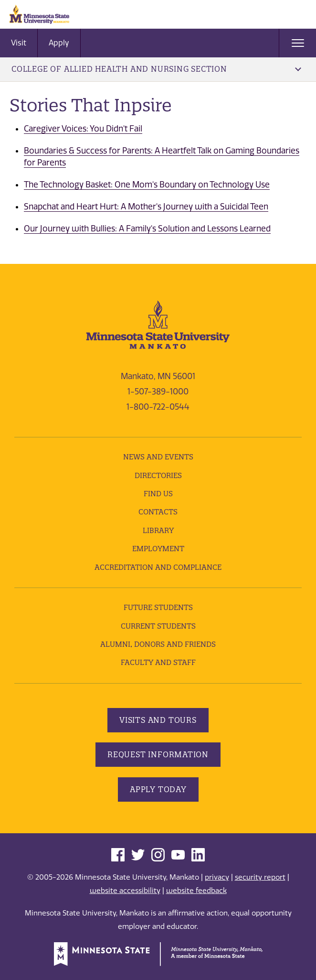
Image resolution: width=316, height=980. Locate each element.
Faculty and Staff (158, 662)
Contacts (158, 512)
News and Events (158, 457)
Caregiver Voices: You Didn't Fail (83, 129)
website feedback (196, 891)
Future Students (158, 607)
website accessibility (125, 891)
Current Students (158, 626)
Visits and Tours (158, 720)
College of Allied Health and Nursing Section (156, 69)
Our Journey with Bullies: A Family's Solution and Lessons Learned (147, 229)
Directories (158, 475)
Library (158, 530)
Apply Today (158, 789)
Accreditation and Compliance (158, 567)
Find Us (158, 494)
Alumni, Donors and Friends (158, 644)
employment (158, 549)
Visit (19, 43)
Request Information (158, 754)
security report (260, 877)
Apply (59, 43)
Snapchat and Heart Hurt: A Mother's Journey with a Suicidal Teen (146, 207)
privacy (217, 877)
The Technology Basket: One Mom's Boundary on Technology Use (147, 185)
